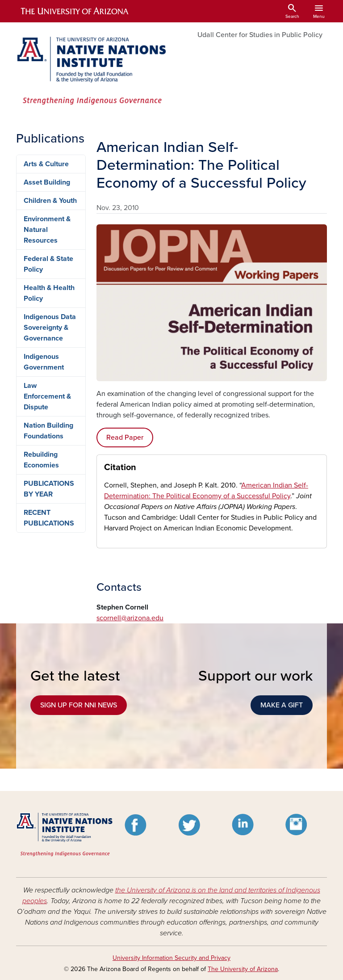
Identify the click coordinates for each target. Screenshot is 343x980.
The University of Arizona (243, 969)
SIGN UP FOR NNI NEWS (79, 705)
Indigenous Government (44, 362)
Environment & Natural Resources (47, 230)
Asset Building (47, 182)
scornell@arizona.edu (130, 618)
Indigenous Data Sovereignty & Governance (50, 328)
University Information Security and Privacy (171, 958)
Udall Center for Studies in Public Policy (260, 35)
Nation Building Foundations (48, 431)
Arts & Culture (46, 164)
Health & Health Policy (49, 293)
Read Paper (125, 437)
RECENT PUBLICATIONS (49, 518)
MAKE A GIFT (282, 705)
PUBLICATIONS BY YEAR (49, 489)
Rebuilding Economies (41, 460)
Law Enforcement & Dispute (47, 396)
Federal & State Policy (48, 264)
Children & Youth (50, 201)
